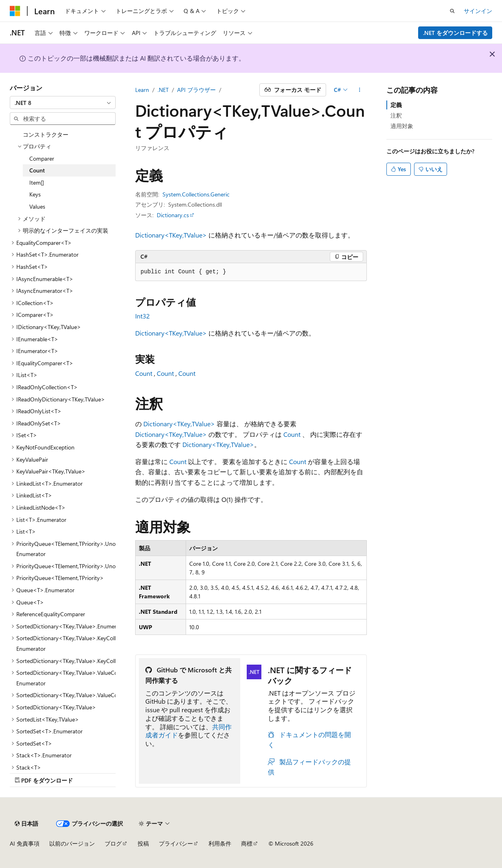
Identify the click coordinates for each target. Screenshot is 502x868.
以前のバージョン (72, 843)
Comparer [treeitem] (42, 158)
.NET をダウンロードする (455, 33)
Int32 (142, 316)
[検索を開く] (452, 11)
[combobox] (63, 103)
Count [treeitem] (37, 170)
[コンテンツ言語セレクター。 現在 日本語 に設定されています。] (26, 824)
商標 (247, 843)
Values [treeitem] (37, 206)
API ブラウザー (196, 90)
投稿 (143, 843)
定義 (396, 105)
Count (144, 373)
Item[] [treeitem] (37, 182)
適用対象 (402, 126)
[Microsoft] (15, 11)
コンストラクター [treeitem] (46, 134)
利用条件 (220, 843)
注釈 (396, 115)
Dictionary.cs (173, 215)
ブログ (113, 843)
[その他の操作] (360, 90)
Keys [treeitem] (35, 194)
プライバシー (176, 843)
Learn (142, 90)
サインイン (478, 11)
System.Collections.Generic (196, 194)
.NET (163, 90)
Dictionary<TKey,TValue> (171, 235)
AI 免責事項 (25, 843)
